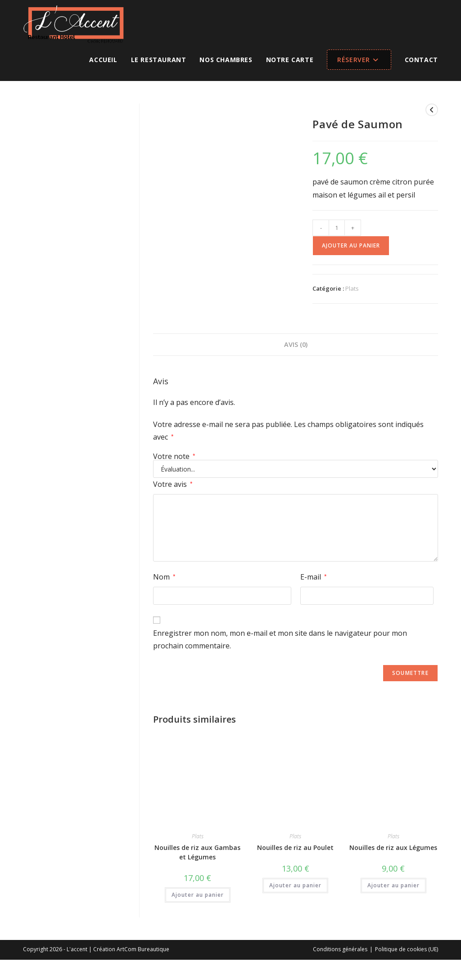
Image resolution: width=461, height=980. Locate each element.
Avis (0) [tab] (296, 344)
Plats (352, 288)
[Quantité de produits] (337, 228)
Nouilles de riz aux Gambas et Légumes (197, 852)
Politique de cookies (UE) (407, 949)
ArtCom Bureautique (143, 949)
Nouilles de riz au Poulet (295, 847)
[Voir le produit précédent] (432, 110)
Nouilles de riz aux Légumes (393, 847)
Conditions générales (340, 949)
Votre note (174, 456)
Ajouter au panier (351, 245)
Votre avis (173, 484)
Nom (164, 577)
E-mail (314, 577)
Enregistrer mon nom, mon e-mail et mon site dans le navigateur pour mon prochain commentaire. (280, 640)
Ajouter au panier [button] (198, 895)
